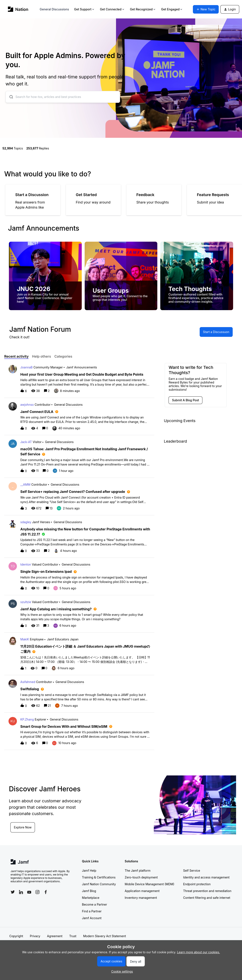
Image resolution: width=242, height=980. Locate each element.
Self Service (192, 871)
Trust (73, 936)
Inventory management (141, 898)
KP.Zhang (27, 719)
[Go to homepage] (18, 9)
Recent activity (16, 356)
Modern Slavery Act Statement (105, 936)
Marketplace (91, 898)
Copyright (16, 936)
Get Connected (112, 9)
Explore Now (23, 827)
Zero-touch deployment (141, 877)
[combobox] (63, 97)
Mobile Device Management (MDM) (149, 884)
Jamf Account (92, 918)
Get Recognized (143, 9)
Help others (41, 356)
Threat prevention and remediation (207, 891)
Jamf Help (89, 871)
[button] (121, 971)
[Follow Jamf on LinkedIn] (21, 892)
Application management (142, 891)
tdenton (26, 564)
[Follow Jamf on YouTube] (29, 892)
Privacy (35, 936)
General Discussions (54, 9)
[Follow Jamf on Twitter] (13, 892)
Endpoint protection (197, 884)
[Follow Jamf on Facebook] (46, 892)
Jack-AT (26, 442)
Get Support (84, 9)
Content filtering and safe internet (207, 898)
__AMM (25, 484)
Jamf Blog (89, 891)
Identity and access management (206, 877)
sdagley (26, 522)
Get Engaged (172, 9)
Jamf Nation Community (99, 884)
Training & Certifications (99, 877)
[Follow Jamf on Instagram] (37, 892)
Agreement (55, 936)
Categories (63, 356)
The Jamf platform (138, 871)
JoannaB (26, 367)
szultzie (26, 602)
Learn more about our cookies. (198, 952)
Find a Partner (92, 911)
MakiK (25, 639)
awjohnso (27, 405)
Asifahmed (28, 682)
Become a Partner (94, 904)
